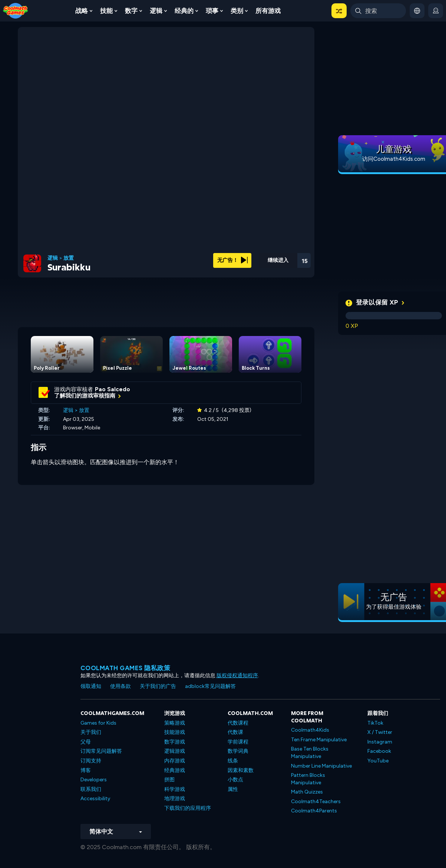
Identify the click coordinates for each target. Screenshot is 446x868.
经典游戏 (175, 770)
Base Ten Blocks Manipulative (310, 753)
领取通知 (91, 686)
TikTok (375, 723)
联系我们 (91, 789)
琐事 (212, 11)
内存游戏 (175, 761)
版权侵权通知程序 (237, 676)
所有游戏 (268, 11)
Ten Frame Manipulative (319, 740)
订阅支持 (91, 761)
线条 (233, 761)
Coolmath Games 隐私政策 (125, 668)
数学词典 (238, 751)
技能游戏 (175, 732)
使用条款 (120, 686)
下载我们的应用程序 (188, 808)
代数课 (235, 732)
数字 (131, 11)
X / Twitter (380, 732)
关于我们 (91, 732)
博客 (86, 770)
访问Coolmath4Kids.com (394, 159)
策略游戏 (175, 723)
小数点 (235, 780)
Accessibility (95, 799)
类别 (237, 11)
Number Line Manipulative (321, 766)
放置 (69, 258)
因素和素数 (241, 770)
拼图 (169, 780)
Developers (94, 780)
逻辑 (156, 11)
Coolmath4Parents (314, 811)
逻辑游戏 (175, 751)
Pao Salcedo (113, 389)
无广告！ (232, 260)
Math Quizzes (307, 792)
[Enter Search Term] (378, 11)
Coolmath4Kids (310, 730)
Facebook (379, 751)
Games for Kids (98, 723)
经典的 (184, 11)
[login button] (436, 11)
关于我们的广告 (158, 686)
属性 (233, 789)
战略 (82, 11)
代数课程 (238, 723)
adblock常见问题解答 (210, 686)
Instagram (380, 742)
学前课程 (238, 742)
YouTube (378, 761)
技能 (106, 11)
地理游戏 (175, 799)
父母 (86, 742)
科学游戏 (175, 789)
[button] (339, 11)
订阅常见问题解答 (101, 751)
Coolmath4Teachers (316, 802)
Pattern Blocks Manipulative (308, 779)
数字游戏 (175, 742)
